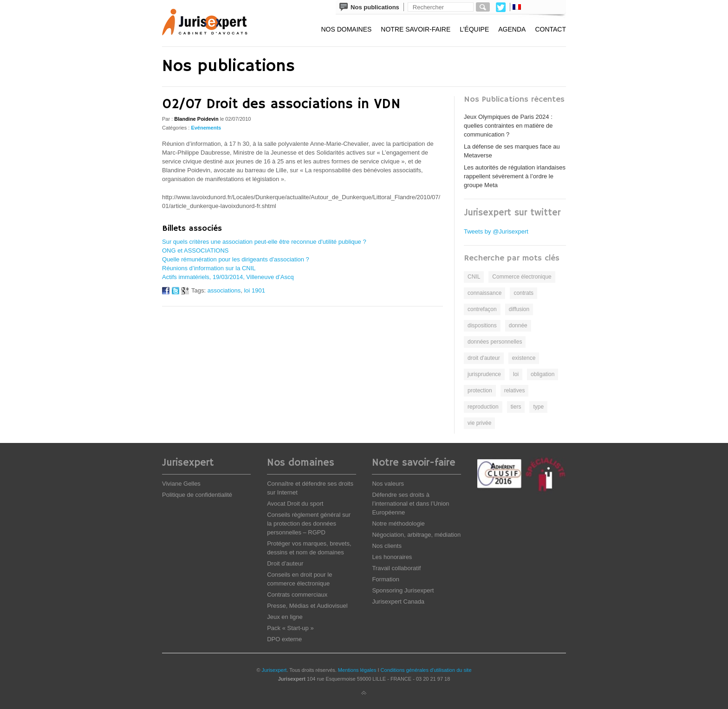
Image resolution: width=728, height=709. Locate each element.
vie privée (479, 423)
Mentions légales (357, 670)
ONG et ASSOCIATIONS (195, 250)
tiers (516, 407)
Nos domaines (346, 29)
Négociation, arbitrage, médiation (416, 535)
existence (524, 358)
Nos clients (387, 546)
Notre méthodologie (398, 524)
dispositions (482, 325)
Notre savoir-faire (416, 29)
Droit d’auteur (285, 563)
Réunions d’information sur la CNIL (209, 268)
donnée (518, 325)
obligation (543, 374)
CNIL (474, 277)
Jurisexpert (274, 670)
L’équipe (474, 29)
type (538, 407)
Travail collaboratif (396, 568)
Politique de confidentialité (197, 495)
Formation (386, 579)
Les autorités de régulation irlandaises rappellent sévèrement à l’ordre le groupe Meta (515, 176)
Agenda (512, 29)
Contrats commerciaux (297, 595)
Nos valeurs (388, 484)
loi (516, 374)
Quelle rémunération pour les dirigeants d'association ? (236, 259)
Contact (550, 29)
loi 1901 (254, 290)
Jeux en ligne (285, 617)
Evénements (206, 128)
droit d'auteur (484, 358)
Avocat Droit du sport (295, 504)
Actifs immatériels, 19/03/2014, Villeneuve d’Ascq (228, 277)
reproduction (483, 407)
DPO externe (284, 639)
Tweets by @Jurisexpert (496, 231)
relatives (515, 390)
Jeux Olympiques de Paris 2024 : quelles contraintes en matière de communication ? (508, 126)
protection (480, 390)
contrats (523, 293)
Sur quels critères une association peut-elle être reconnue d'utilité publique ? (264, 242)
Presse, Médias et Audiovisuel (307, 606)
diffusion (519, 309)
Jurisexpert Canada (398, 602)
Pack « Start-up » (290, 628)
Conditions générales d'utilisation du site (426, 670)
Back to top (364, 693)
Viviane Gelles (181, 484)
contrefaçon (482, 309)
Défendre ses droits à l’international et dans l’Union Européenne (410, 504)
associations (224, 290)
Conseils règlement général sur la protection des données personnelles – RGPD (309, 524)
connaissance (484, 293)
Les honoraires (392, 557)
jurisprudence (484, 374)
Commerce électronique (522, 277)
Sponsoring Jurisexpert (403, 590)
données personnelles (495, 342)
